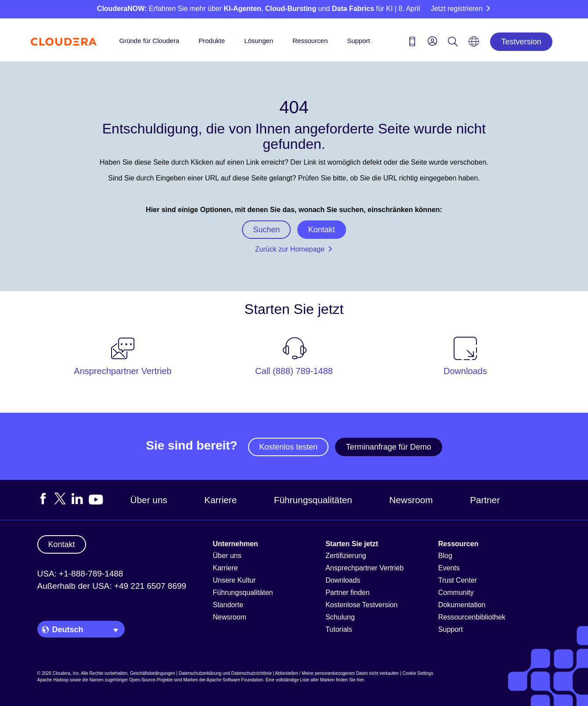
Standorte (228, 605)
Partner (485, 500)
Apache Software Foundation (235, 680)
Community (456, 593)
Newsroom (411, 500)
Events (449, 568)
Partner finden (348, 593)
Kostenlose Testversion (361, 605)
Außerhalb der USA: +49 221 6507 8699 (112, 586)
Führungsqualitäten (313, 500)
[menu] (433, 41)
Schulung (340, 617)
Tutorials (339, 629)
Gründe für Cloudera (150, 41)
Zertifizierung (346, 556)
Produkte (212, 41)
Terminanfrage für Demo (389, 447)
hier (360, 680)
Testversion (521, 42)
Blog (445, 556)
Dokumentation (462, 605)
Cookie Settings (418, 673)
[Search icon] (453, 43)
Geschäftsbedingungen (153, 673)
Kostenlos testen (288, 447)
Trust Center (458, 580)
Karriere (220, 500)
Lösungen (259, 41)
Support (359, 41)
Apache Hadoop (53, 680)
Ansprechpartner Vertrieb (364, 568)
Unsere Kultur (234, 580)
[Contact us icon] (412, 43)
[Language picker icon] (474, 44)
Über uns (149, 500)
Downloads (343, 580)
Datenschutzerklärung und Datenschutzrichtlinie (225, 673)
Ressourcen (310, 41)
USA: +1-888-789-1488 (80, 574)
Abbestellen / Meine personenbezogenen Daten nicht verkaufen (337, 673)
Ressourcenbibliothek (472, 617)
